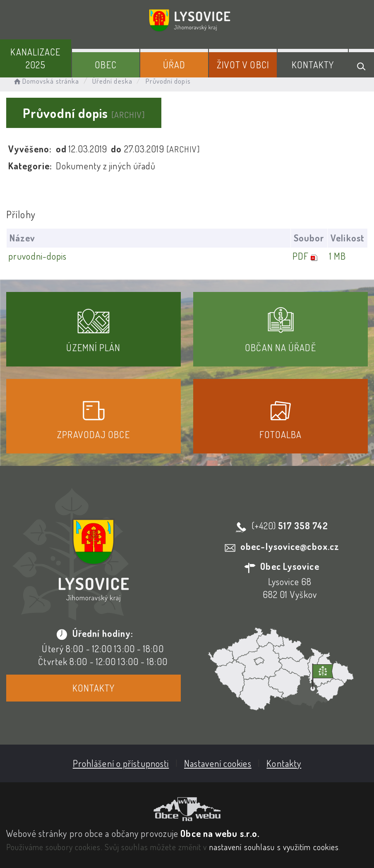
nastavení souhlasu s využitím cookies (274, 847)
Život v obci (243, 65)
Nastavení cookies (218, 763)
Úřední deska (112, 81)
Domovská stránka (46, 81)
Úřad (174, 65)
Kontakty (313, 65)
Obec (105, 65)
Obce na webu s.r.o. (220, 833)
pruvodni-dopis (37, 256)
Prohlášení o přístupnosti (121, 763)
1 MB (338, 256)
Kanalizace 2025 (35, 58)
